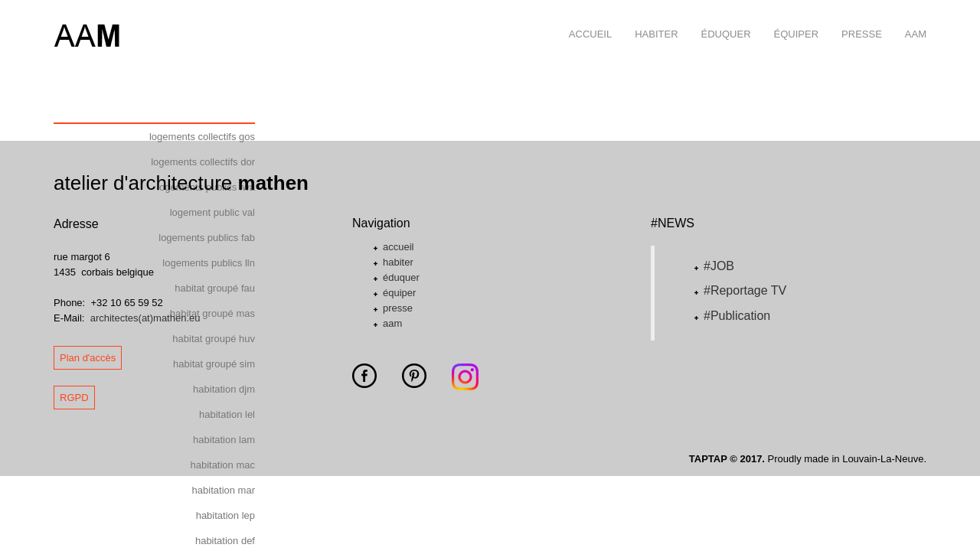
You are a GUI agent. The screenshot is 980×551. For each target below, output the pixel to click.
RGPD (74, 398)
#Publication (737, 316)
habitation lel (227, 414)
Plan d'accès (88, 358)
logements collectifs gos (202, 137)
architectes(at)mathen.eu (145, 318)
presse (856, 20)
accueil (585, 20)
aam (910, 20)
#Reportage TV (745, 290)
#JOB (719, 266)
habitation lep (225, 515)
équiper (791, 20)
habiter (650, 20)
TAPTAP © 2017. (727, 459)
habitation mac (222, 465)
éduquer (720, 20)
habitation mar (224, 490)
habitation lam (224, 440)
